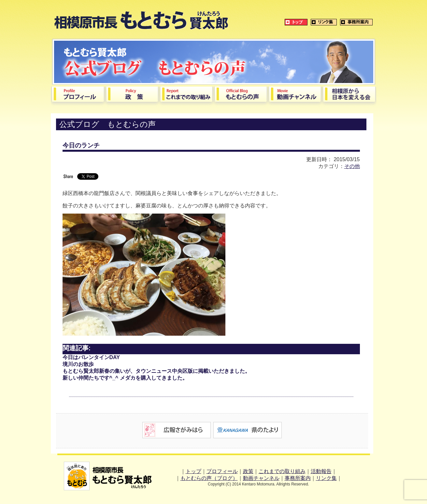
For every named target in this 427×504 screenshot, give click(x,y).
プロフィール (222, 471)
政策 (248, 471)
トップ (193, 471)
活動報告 (321, 471)
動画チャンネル (261, 478)
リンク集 (326, 478)
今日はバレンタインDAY (91, 357)
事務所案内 (298, 478)
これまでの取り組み (282, 471)
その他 (352, 166)
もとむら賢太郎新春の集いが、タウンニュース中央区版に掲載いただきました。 (156, 371)
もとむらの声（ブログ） (209, 478)
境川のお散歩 (78, 364)
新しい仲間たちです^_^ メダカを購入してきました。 (125, 378)
